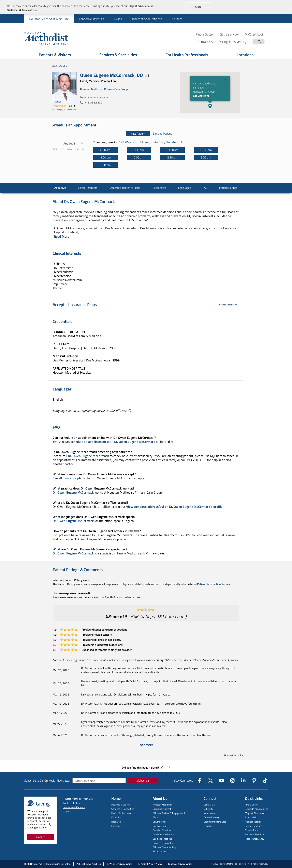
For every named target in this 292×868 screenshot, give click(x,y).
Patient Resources (254, 826)
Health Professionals (122, 813)
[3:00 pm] (206, 157)
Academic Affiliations (163, 834)
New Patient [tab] (138, 133)
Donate (41, 837)
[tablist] (150, 134)
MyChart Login (255, 34)
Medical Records (253, 822)
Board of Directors (162, 830)
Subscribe (143, 780)
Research (116, 822)
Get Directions (201, 96)
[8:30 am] (139, 150)
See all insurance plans (69, 478)
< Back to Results (59, 66)
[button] (210, 106)
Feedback (208, 826)
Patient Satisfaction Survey (214, 584)
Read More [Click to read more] (62, 236)
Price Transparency (254, 839)
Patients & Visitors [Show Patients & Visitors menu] (55, 55)
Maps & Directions (254, 813)
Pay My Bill (251, 817)
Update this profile (234, 755)
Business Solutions (255, 834)
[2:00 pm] (139, 157)
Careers (177, 19)
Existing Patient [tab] (162, 133)
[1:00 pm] (105, 157)
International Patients (147, 19)
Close (198, 7)
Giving (118, 19)
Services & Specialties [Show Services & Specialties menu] (118, 55)
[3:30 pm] (105, 165)
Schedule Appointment (256, 809)
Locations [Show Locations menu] (245, 55)
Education (116, 817)
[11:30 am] (206, 150)
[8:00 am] (105, 150)
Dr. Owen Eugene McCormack (135, 442)
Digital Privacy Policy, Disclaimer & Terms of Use (48, 864)
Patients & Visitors (121, 805)
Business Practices (162, 839)
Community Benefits (163, 809)
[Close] (225, 80)
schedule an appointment (88, 442)
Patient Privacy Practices (89, 864)
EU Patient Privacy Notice (150, 864)
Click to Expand (229, 305)
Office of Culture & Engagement (169, 813)
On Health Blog (211, 817)
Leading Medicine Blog (215, 822)
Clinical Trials (252, 830)
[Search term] (259, 42)
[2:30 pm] (173, 157)
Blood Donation (160, 851)
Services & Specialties (123, 809)
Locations (116, 826)
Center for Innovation (163, 843)
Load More (146, 745)
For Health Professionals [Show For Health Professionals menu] (187, 55)
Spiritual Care (160, 826)
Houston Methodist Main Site (49, 19)
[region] (146, 7)
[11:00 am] (173, 150)
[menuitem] (49, 19)
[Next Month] (82, 143)
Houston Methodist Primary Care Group (104, 89)
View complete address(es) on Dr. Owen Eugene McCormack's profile (174, 507)
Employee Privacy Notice (180, 864)
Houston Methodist (162, 805)
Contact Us (209, 805)
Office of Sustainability (164, 847)
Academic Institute (91, 19)
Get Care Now (229, 34)
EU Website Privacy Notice (119, 864)
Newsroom (209, 813)
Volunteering (159, 822)
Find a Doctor (205, 34)
